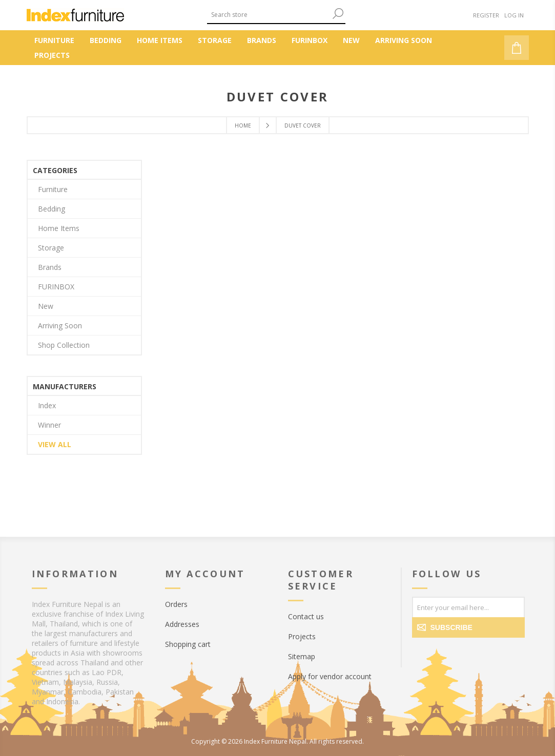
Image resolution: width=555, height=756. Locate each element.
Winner (49, 425)
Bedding (52, 209)
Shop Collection (64, 345)
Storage (51, 248)
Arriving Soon (60, 325)
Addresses (182, 624)
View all (55, 444)
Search (338, 14)
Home (243, 125)
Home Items (59, 228)
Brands (50, 267)
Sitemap (302, 656)
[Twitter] (443, 654)
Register (486, 15)
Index (47, 405)
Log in (514, 15)
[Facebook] (422, 654)
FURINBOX (56, 287)
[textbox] (269, 15)
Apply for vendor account (330, 676)
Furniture (53, 189)
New (46, 306)
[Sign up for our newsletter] (468, 607)
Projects (302, 636)
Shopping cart (188, 644)
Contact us (306, 616)
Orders (176, 604)
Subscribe (451, 627)
